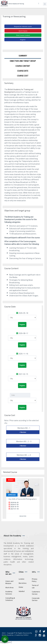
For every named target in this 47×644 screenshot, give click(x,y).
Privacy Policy (35, 580)
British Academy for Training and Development (19, 91)
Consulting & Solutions (10, 599)
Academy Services (9, 593)
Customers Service (36, 593)
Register (23, 40)
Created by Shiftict (22, 635)
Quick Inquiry (23, 31)
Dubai (21, 587)
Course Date (23, 71)
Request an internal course (23, 26)
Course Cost (23, 76)
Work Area (9, 587)
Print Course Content (23, 35)
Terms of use (35, 586)
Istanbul (22, 591)
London (22, 579)
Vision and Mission (9, 582)
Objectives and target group (23, 61)
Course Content (23, 66)
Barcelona (23, 583)
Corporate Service (36, 599)
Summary (23, 56)
